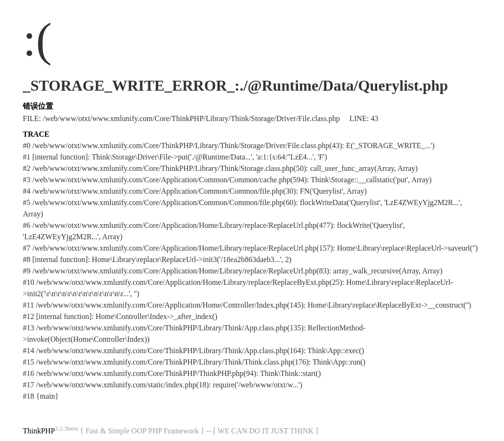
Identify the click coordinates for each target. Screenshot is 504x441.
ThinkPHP (39, 431)
